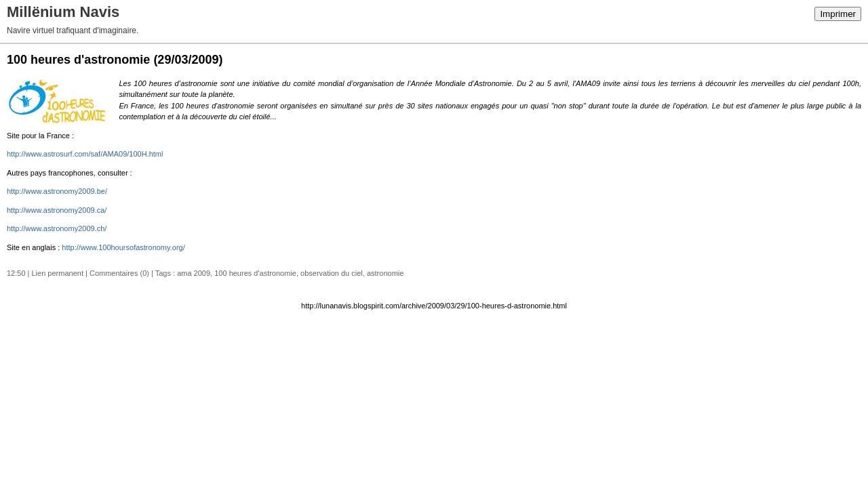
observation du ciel (332, 273)
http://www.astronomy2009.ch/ (57, 228)
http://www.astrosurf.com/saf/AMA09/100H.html (85, 154)
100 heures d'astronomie (255, 273)
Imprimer (838, 14)
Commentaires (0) (119, 273)
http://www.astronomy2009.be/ (57, 191)
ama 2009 (194, 273)
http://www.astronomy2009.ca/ (57, 210)
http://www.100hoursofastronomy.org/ (123, 247)
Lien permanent (58, 273)
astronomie (385, 273)
